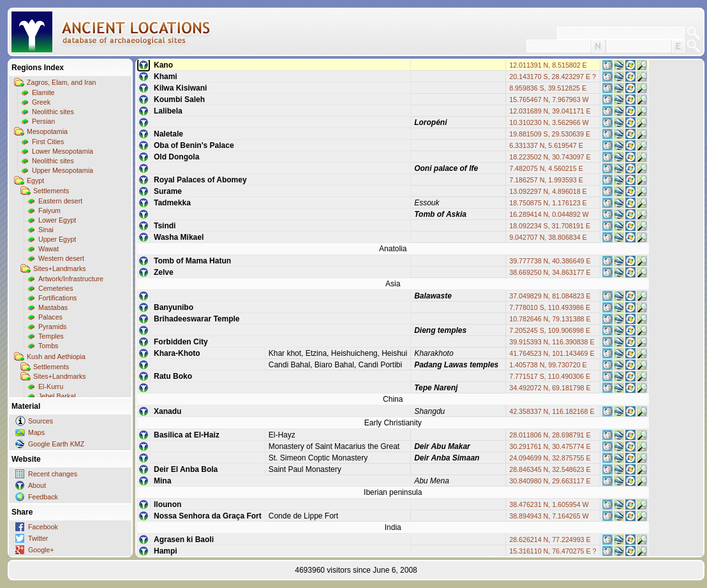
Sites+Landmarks (60, 268)
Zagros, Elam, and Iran (61, 82)
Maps (36, 432)
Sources (41, 421)
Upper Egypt (57, 239)
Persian (43, 121)
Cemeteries (56, 288)
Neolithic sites (53, 112)
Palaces (50, 317)
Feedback (43, 497)
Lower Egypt (57, 220)
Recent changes (53, 474)
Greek (41, 102)
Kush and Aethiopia (56, 356)
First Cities (48, 142)
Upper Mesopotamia (63, 170)
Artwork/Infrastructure (71, 279)
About (37, 485)
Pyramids (52, 327)
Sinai (46, 230)
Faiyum (49, 210)
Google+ (41, 550)
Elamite (43, 92)
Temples (51, 336)
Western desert (61, 258)
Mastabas (53, 307)
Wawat (48, 249)
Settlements (51, 191)
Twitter (38, 538)
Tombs (48, 346)
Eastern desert (60, 201)
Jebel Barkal (57, 396)
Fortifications (57, 298)
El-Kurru (51, 386)
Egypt (35, 180)
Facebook (43, 527)
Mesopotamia (47, 131)
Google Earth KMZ (56, 444)
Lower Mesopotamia (63, 151)
